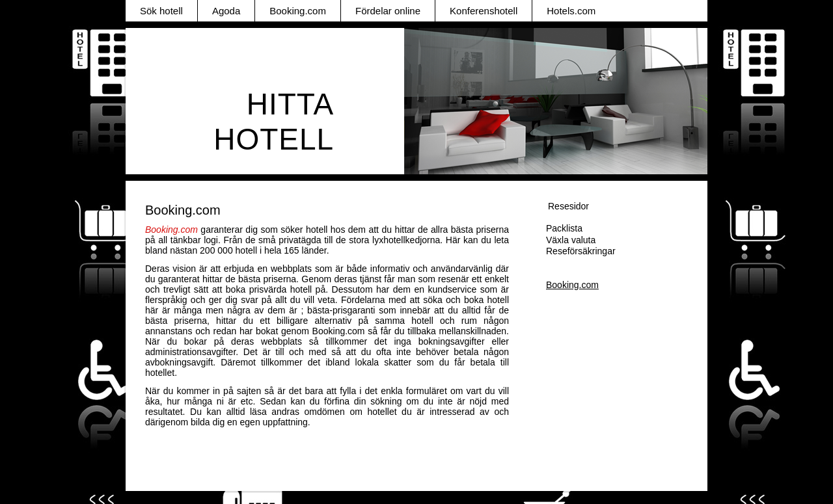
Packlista (564, 228)
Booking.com (298, 11)
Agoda (226, 11)
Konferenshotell (484, 11)
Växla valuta (571, 240)
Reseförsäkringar (581, 251)
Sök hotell (161, 11)
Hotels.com (571, 11)
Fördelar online (388, 11)
